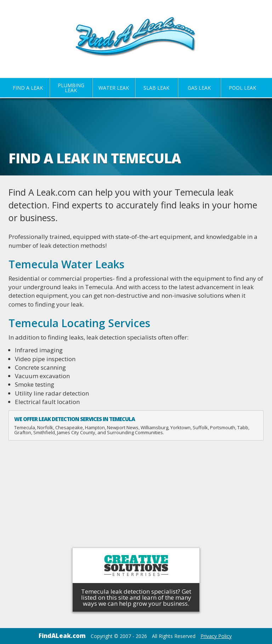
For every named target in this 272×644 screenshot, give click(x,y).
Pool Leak (242, 88)
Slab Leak (156, 88)
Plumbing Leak (71, 88)
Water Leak (114, 88)
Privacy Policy (216, 636)
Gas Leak (199, 88)
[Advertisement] (136, 495)
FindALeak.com (62, 636)
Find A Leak (28, 88)
